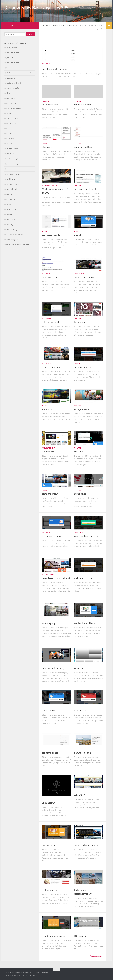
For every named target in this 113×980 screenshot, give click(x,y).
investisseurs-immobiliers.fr (56, 578)
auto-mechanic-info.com (87, 845)
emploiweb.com (50, 277)
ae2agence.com (50, 105)
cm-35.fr (79, 452)
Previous (97, 29)
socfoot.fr (47, 409)
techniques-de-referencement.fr (18, 245)
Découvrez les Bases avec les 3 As (37, 8)
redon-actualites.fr (84, 105)
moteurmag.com (50, 890)
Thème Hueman (33, 975)
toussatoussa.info (51, 235)
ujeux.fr (78, 235)
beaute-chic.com (83, 753)
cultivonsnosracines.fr (53, 322)
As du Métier (47, 274)
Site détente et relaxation (61, 68)
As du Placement (48, 448)
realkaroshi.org (11, 78)
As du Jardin (46, 319)
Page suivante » (96, 956)
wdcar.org (79, 795)
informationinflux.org (53, 668)
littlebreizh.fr (81, 936)
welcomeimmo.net (84, 578)
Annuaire (45, 101)
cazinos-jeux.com (83, 367)
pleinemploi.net (50, 753)
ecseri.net (79, 668)
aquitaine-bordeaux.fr (85, 189)
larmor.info (80, 322)
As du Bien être (48, 64)
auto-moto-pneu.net (85, 277)
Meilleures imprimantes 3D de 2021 (19, 73)
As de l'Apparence (81, 749)
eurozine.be (80, 494)
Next (101, 29)
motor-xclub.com (51, 367)
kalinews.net (81, 711)
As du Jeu (78, 231)
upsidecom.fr (49, 803)
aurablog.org (48, 623)
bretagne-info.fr (50, 494)
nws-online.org (50, 845)
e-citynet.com (81, 409)
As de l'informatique (50, 186)
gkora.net (47, 147)
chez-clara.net (49, 711)
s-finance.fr (48, 452)
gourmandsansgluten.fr (86, 536)
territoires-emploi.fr (52, 536)
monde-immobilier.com (54, 936)
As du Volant (79, 274)
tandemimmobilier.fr (85, 623)
